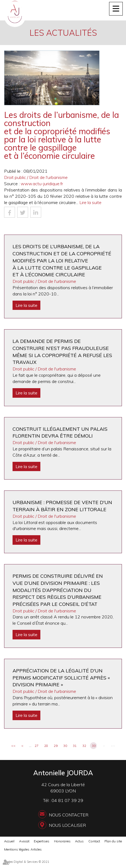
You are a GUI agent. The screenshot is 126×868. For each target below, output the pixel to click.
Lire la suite (90, 202)
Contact (94, 841)
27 (37, 746)
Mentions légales (17, 849)
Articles (36, 849)
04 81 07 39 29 (67, 800)
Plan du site (113, 841)
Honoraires (62, 841)
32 (84, 746)
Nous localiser (67, 825)
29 (56, 746)
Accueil (9, 841)
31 (75, 746)
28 (46, 746)
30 (65, 746)
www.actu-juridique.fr (42, 184)
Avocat (24, 841)
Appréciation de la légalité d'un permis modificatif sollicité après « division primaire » (61, 678)
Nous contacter (69, 815)
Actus (79, 841)
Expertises (42, 841)
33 (94, 746)
